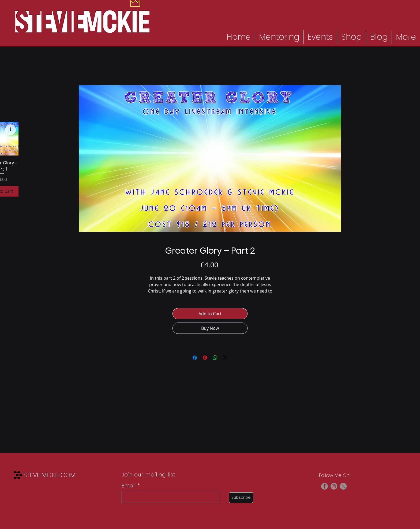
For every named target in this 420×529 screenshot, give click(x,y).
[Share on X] (225, 358)
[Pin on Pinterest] (205, 358)
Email (129, 486)
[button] (411, 33)
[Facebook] (325, 486)
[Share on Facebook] (195, 358)
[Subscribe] (241, 498)
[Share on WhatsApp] (215, 358)
